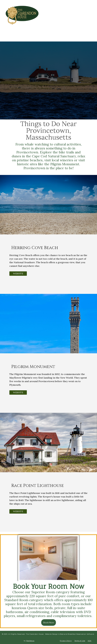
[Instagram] (65, 16)
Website (18, 274)
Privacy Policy (66, 641)
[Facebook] (60, 16)
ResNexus (30, 641)
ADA (90, 641)
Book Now (49, 622)
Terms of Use (80, 641)
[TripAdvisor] (70, 16)
